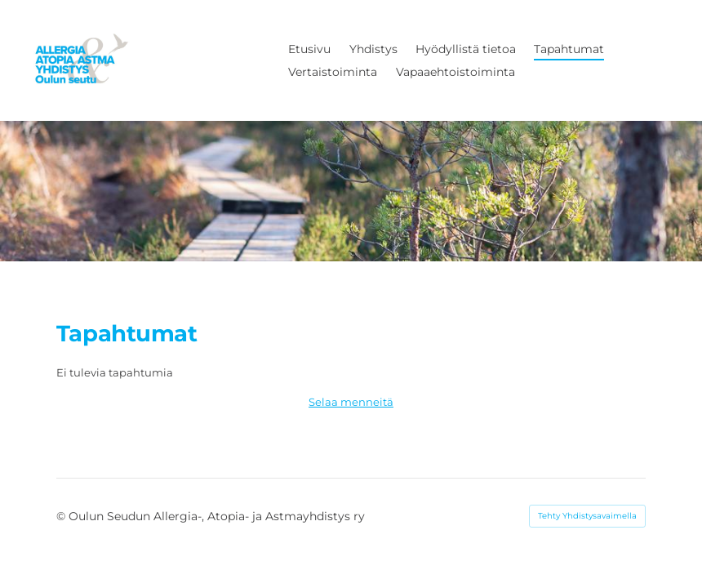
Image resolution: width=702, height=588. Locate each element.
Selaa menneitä (351, 402)
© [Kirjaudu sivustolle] (62, 516)
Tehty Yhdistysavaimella (587, 516)
